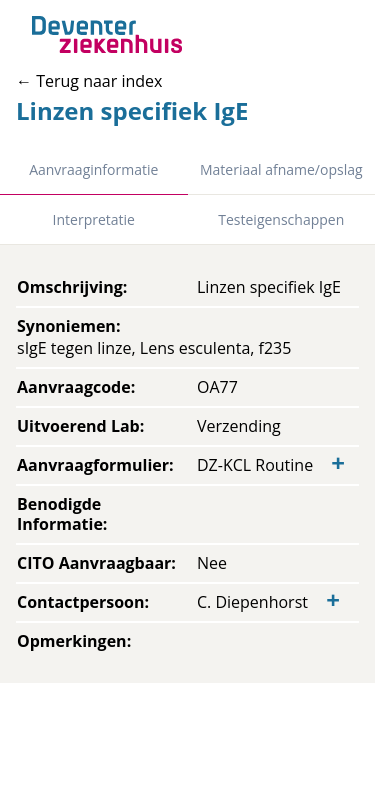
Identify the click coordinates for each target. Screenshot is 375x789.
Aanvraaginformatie (93, 169)
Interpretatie (94, 219)
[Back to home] (107, 34)
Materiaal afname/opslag (281, 169)
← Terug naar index (89, 81)
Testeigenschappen (281, 219)
